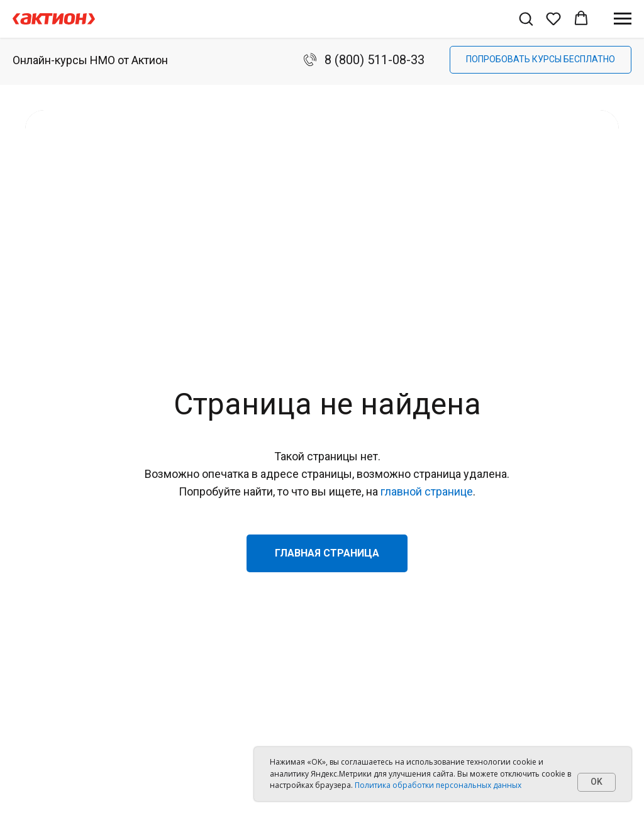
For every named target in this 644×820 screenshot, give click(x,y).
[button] (526, 18)
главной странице (427, 491)
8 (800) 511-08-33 (375, 60)
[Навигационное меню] (623, 19)
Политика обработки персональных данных (438, 785)
